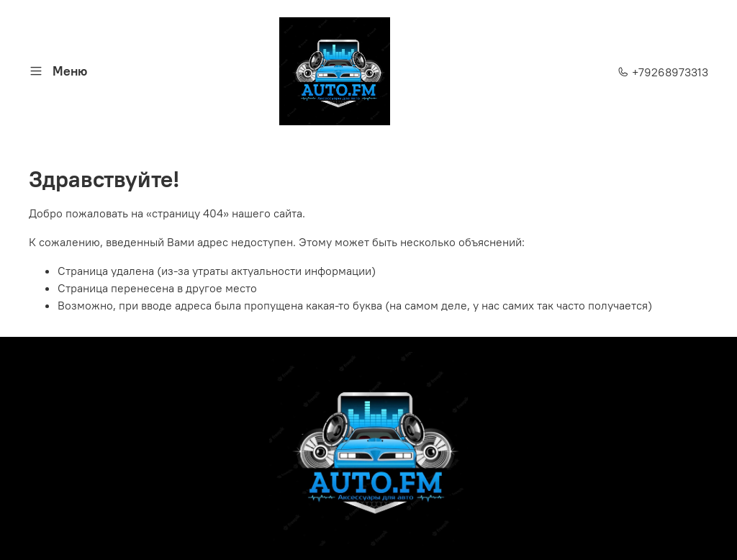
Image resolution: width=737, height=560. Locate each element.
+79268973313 (663, 72)
